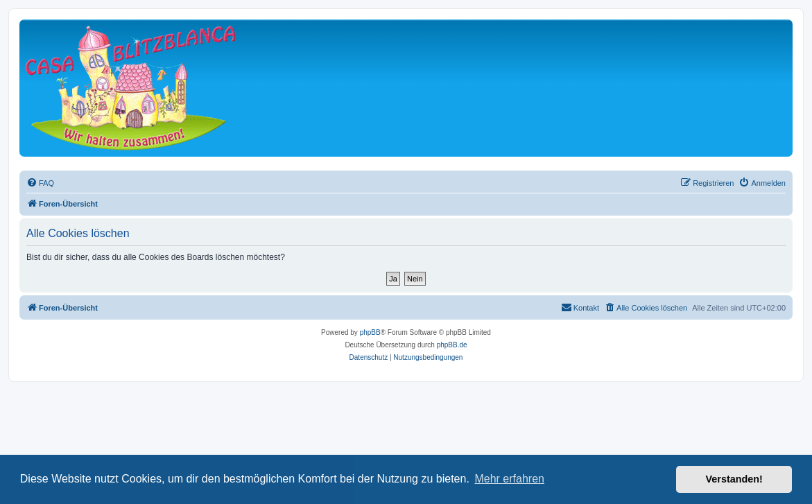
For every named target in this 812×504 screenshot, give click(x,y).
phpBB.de (452, 345)
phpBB (370, 332)
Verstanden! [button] (734, 479)
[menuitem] (40, 183)
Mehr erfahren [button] (509, 479)
